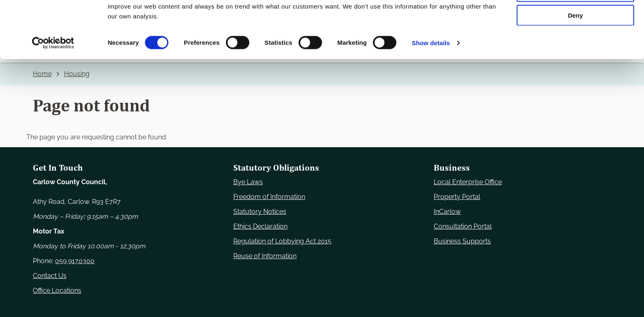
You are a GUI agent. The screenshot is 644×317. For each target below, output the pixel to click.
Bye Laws (248, 182)
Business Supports (462, 241)
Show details (431, 96)
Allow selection (575, 45)
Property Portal (457, 197)
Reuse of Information (265, 256)
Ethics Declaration (260, 226)
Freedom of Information (269, 197)
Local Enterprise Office (468, 182)
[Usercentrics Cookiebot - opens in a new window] (53, 96)
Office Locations (57, 290)
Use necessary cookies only (575, 20)
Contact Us (50, 276)
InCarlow (447, 212)
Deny (576, 68)
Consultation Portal (463, 226)
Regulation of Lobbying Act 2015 (282, 241)
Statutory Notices (260, 212)
